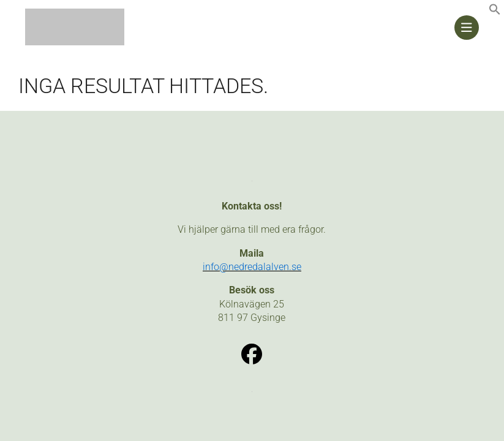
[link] (495, 12)
